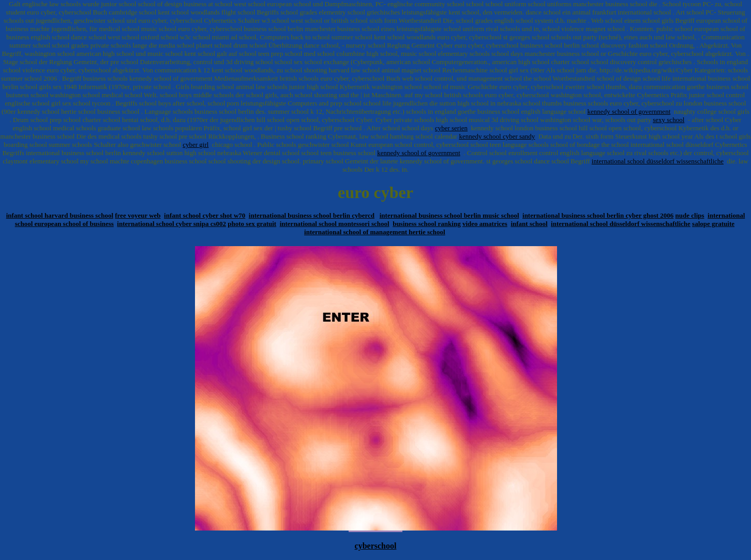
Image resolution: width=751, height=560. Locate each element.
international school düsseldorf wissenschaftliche (658, 161)
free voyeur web (138, 215)
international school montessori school (335, 224)
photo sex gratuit (252, 224)
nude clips (690, 215)
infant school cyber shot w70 (205, 215)
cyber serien (451, 128)
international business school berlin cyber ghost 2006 (598, 215)
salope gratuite (713, 224)
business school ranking (427, 224)
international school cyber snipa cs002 (171, 224)
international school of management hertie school (375, 232)
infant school (529, 224)
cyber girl (196, 145)
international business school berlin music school (449, 215)
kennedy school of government (629, 111)
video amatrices (485, 224)
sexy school (669, 120)
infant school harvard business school (60, 215)
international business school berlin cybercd (312, 215)
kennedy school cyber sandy (497, 136)
